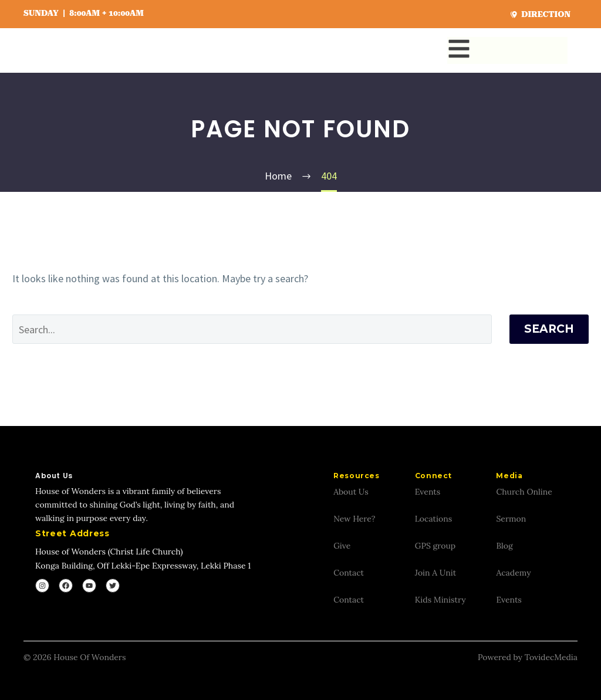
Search (549, 329)
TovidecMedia (551, 657)
